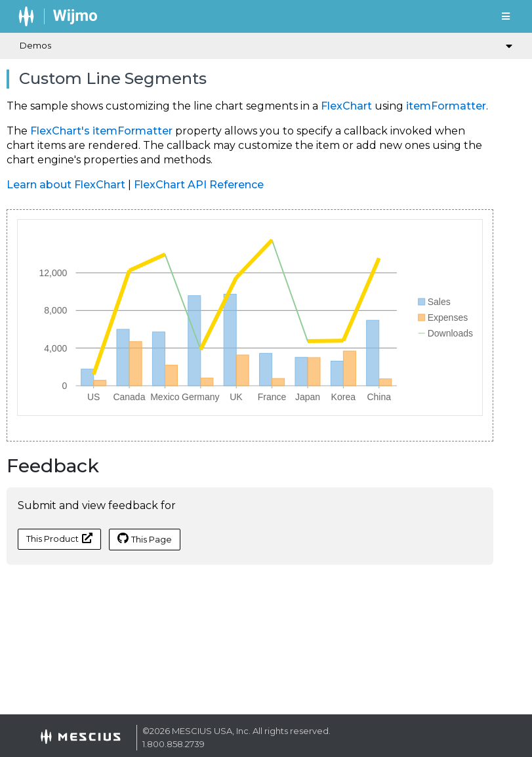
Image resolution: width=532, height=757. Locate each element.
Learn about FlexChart (66, 185)
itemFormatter (446, 106)
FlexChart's (60, 131)
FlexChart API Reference (199, 185)
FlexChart (346, 106)
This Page (145, 539)
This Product (59, 538)
